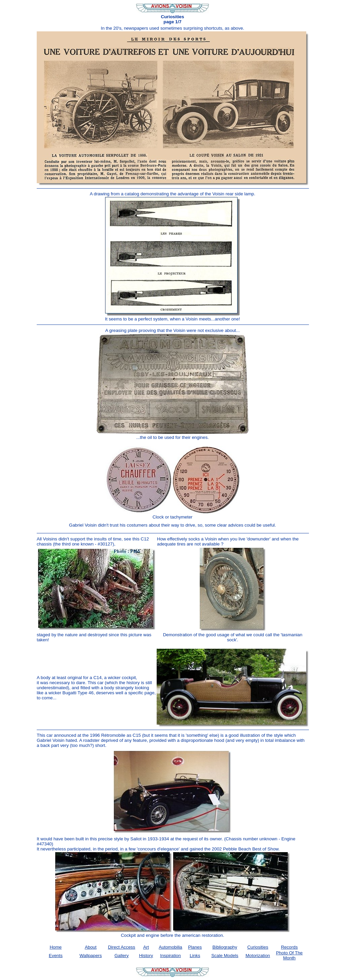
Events (56, 956)
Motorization (258, 956)
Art (146, 947)
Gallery (122, 956)
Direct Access (121, 947)
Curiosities (258, 947)
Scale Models (225, 956)
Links (195, 956)
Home (56, 947)
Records (289, 947)
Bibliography (225, 947)
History (146, 956)
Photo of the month (289, 955)
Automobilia (170, 947)
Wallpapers (91, 956)
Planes (195, 947)
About (91, 947)
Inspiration (170, 956)
